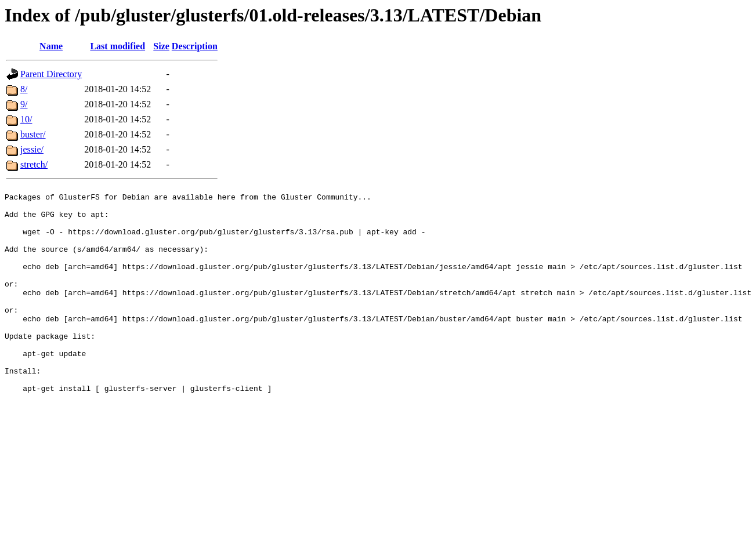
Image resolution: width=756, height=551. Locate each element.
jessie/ (32, 149)
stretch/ (34, 164)
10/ (26, 119)
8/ (24, 89)
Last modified (117, 46)
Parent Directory (51, 74)
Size (161, 46)
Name (51, 46)
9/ (24, 104)
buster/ (33, 134)
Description (195, 46)
